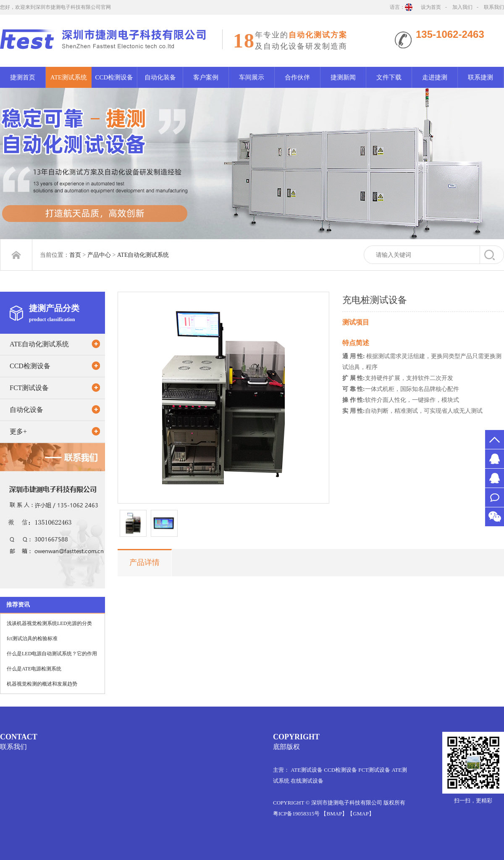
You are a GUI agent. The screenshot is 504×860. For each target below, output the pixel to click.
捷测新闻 (343, 77)
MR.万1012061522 (495, 478)
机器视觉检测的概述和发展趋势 (42, 684)
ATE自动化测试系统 (143, 255)
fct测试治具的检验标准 (32, 638)
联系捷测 (480, 77)
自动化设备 (26, 410)
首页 (75, 255)
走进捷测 (435, 77)
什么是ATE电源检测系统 (34, 669)
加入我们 (462, 7)
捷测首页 (23, 77)
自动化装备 (160, 77)
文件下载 (389, 77)
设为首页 (431, 7)
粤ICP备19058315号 (296, 814)
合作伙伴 (297, 77)
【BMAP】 (334, 814)
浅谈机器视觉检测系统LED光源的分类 (49, 623)
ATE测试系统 (69, 77)
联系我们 (494, 7)
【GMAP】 (361, 814)
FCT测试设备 (29, 388)
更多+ (18, 431)
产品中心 (99, 255)
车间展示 (252, 77)
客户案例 (206, 77)
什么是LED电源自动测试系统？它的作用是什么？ (52, 656)
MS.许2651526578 (495, 459)
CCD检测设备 (114, 77)
